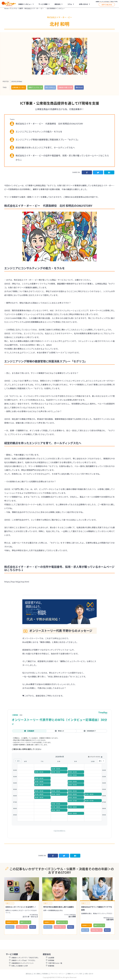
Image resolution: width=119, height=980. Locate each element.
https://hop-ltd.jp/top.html (17, 582)
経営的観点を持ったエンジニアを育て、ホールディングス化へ (45, 147)
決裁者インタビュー (25, 4)
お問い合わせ (83, 4)
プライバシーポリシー (58, 974)
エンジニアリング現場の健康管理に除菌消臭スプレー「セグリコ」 (47, 140)
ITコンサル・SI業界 (16, 8)
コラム (70, 4)
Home (6, 8)
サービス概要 (43, 4)
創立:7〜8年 (85, 930)
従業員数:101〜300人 (12, 922)
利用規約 (45, 974)
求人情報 (37, 974)
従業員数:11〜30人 (49, 922)
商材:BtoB (79, 87)
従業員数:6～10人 (87, 925)
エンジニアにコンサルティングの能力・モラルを (39, 132)
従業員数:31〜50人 (19, 87)
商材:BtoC (71, 927)
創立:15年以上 (50, 87)
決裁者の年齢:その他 (65, 87)
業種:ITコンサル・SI (35, 87)
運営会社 (57, 4)
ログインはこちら (107, 5)
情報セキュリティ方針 (75, 974)
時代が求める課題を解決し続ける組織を (59, 907)
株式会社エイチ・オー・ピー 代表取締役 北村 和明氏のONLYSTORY (49, 124)
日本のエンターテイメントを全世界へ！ (21, 907)
